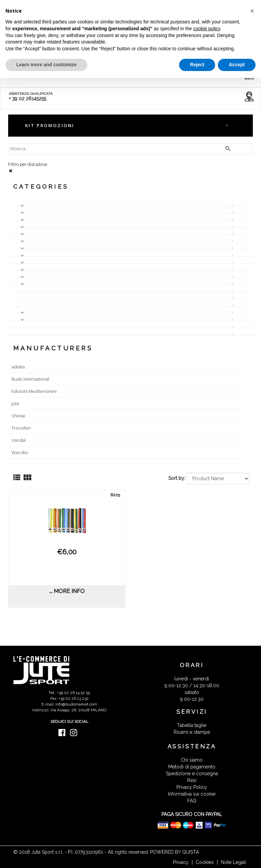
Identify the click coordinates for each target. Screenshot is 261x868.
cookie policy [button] (206, 29)
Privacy (181, 862)
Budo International (30, 379)
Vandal (19, 440)
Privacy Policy (192, 787)
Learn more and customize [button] (46, 65)
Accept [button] (237, 65)
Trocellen (21, 428)
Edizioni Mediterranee (34, 391)
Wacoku (20, 452)
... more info (67, 591)
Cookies (205, 862)
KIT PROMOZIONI (50, 125)
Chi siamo (192, 760)
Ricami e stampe (192, 732)
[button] (252, 11)
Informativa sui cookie (192, 794)
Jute (15, 403)
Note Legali (233, 862)
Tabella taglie (192, 725)
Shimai (18, 416)
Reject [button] (197, 65)
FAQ (192, 801)
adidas (18, 367)
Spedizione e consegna (192, 774)
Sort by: (177, 478)
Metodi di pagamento (192, 767)
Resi (192, 780)
